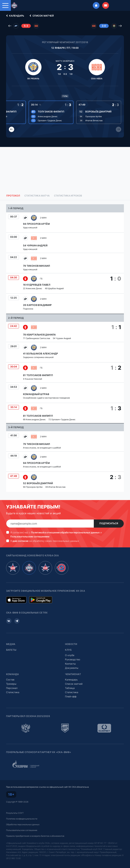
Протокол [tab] (13, 196)
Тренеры (11, 684)
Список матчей (41, 16)
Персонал (12, 688)
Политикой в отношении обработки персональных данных (65, 532)
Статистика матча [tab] (37, 196)
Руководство (73, 659)
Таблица (70, 688)
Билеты (11, 650)
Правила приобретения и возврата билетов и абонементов (35, 836)
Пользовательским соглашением (30, 536)
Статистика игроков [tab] (68, 196)
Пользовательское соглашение (22, 830)
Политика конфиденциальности (22, 819)
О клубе (70, 655)
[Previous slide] (12, 129)
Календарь (15, 16)
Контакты (70, 664)
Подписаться (109, 523)
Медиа (11, 644)
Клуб (68, 650)
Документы (72, 668)
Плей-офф (71, 696)
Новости (71, 644)
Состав (10, 680)
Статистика (13, 692)
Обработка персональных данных (23, 824)
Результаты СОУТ (15, 813)
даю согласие (20, 541)
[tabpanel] (65, 348)
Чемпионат (73, 674)
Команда (12, 674)
